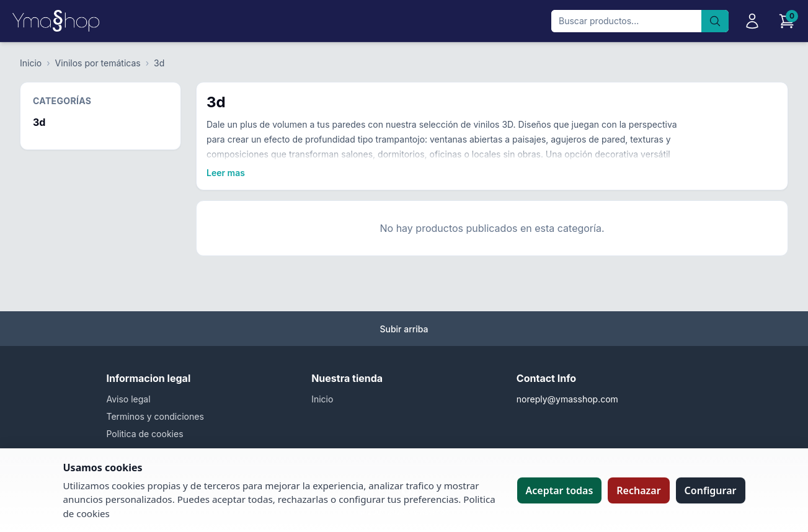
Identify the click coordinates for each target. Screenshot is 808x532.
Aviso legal (129, 399)
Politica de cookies (145, 434)
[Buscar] (715, 21)
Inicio (31, 63)
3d (159, 63)
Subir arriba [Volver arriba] (404, 329)
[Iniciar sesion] (752, 21)
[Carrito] (787, 21)
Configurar (711, 490)
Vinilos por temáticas (98, 63)
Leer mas (226, 173)
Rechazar (638, 490)
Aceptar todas (560, 490)
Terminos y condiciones (155, 416)
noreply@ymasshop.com (567, 399)
